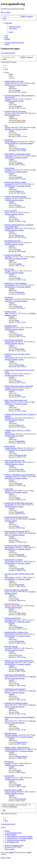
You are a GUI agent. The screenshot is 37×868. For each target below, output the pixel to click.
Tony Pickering (11, 792)
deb (7, 313)
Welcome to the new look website (15, 111)
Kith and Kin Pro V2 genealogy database (18, 579)
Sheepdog (9, 156)
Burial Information (11, 733)
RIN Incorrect (9, 762)
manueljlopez (11, 434)
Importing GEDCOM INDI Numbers (16, 517)
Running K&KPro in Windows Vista (16, 632)
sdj (7, 533)
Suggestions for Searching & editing (16, 703)
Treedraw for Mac (10, 312)
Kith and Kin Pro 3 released (14, 560)
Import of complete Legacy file (15, 460)
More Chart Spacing (11, 646)
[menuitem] (15, 27)
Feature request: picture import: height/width (19, 386)
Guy (8, 212)
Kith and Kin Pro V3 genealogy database (20, 84)
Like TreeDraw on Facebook (14, 340)
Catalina (9, 170)
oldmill (9, 763)
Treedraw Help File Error (13, 618)
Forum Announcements (12, 115)
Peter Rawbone (11, 142)
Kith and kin (9, 140)
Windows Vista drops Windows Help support (19, 661)
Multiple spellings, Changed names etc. (17, 747)
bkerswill (9, 299)
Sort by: (23, 805)
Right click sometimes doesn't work (16, 400)
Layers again (9, 489)
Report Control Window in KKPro (16, 182)
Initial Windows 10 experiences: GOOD (17, 154)
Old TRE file (9, 297)
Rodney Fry (10, 184)
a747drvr (9, 648)
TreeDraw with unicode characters (16, 196)
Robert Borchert (11, 448)
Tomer (8, 127)
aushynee (9, 328)
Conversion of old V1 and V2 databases (17, 545)
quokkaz (9, 257)
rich (8, 592)
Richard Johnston (12, 735)
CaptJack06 (10, 505)
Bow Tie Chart (9, 269)
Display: (9, 805)
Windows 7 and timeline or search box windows (20, 475)
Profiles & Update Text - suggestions (16, 590)
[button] (6, 69)
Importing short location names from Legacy (19, 503)
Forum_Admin (11, 113)
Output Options (10, 168)
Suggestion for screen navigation (15, 689)
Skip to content (6, 12)
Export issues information (13, 255)
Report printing (10, 446)
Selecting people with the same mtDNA (17, 531)
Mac (6, 126)
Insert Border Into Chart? (13, 241)
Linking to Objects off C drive (14, 81)
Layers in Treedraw (11, 211)
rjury (8, 519)
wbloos (9, 198)
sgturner (9, 99)
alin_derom (10, 462)
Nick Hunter (10, 285)
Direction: (10, 807)
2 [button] (5, 67)
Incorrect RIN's (10, 776)
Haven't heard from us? (12, 604)
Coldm (8, 243)
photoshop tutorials (11, 326)
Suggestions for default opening (15, 675)
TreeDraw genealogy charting (14, 101)
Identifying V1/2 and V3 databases (16, 283)
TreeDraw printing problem (13, 790)
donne (8, 83)
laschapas (9, 476)
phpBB (11, 852)
